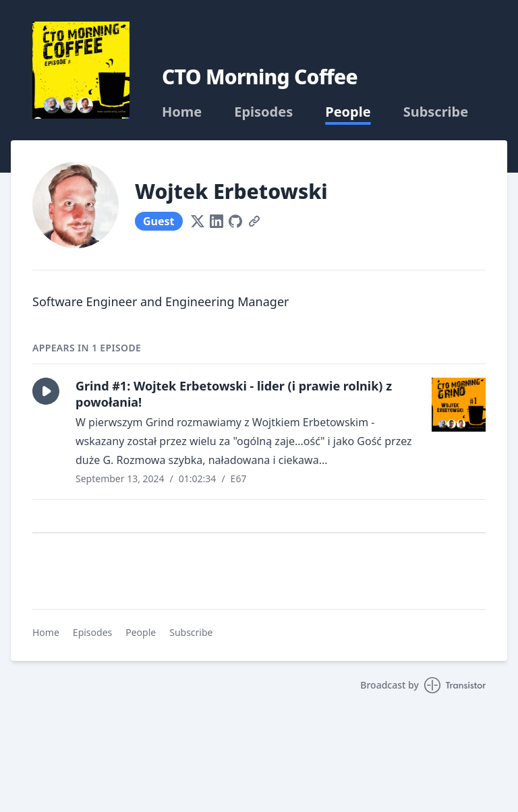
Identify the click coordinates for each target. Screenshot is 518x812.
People (348, 112)
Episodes (263, 112)
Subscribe (436, 112)
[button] (46, 391)
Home (182, 112)
